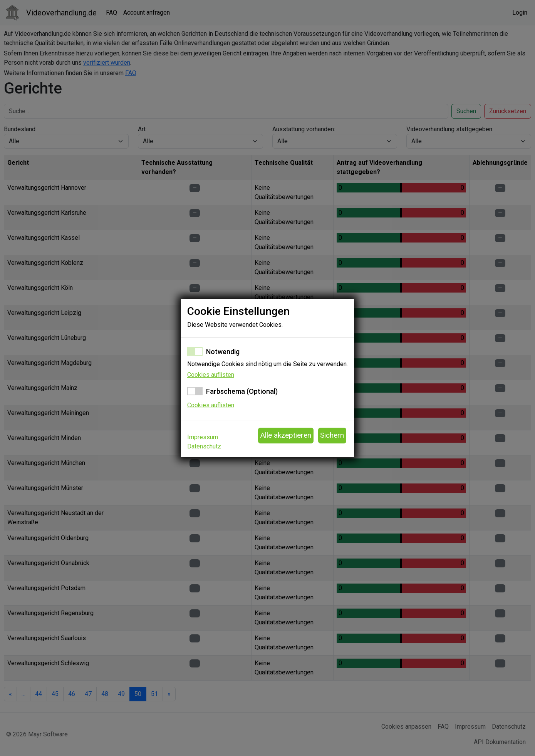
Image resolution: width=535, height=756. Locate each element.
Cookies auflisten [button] (211, 375)
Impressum (203, 437)
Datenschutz (204, 446)
